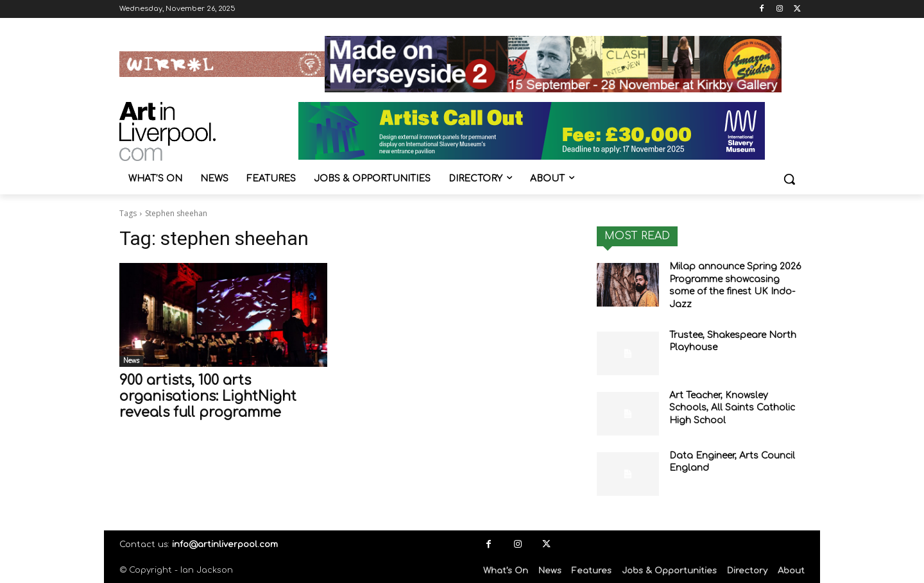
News (131, 361)
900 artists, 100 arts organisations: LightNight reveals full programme (208, 396)
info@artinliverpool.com (225, 545)
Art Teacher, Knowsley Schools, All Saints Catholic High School (732, 408)
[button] (789, 179)
